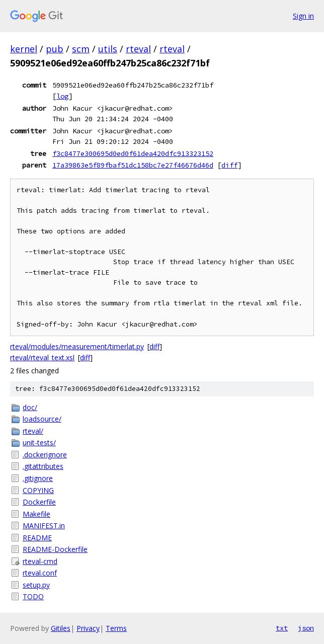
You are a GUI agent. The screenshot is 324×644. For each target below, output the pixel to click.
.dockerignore (45, 455)
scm (81, 49)
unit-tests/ (39, 442)
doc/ (30, 407)
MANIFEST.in (44, 526)
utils (108, 49)
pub (55, 49)
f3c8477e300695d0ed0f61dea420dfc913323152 (133, 153)
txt (282, 628)
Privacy (88, 628)
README (37, 538)
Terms (116, 628)
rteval (138, 49)
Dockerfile (39, 502)
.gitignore (38, 478)
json (306, 628)
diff (229, 165)
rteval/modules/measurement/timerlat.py (77, 346)
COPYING (38, 490)
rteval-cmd (40, 561)
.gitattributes (43, 466)
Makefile (36, 514)
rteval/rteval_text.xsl (42, 357)
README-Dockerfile (55, 549)
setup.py (36, 585)
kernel (24, 49)
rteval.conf (40, 573)
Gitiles (61, 628)
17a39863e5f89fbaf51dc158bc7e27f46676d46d (133, 165)
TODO (33, 596)
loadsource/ (42, 419)
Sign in (303, 16)
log (62, 96)
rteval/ (33, 431)
